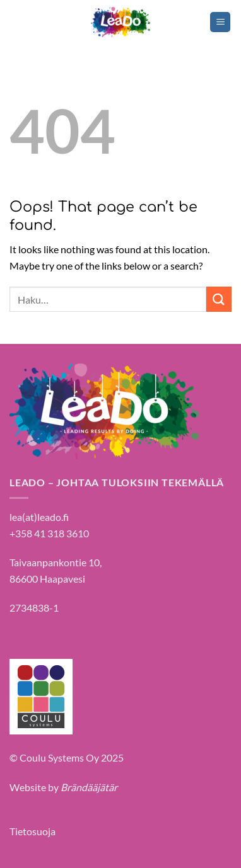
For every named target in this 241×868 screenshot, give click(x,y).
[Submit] (219, 299)
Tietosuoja (32, 831)
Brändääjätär (89, 787)
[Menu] (220, 22)
